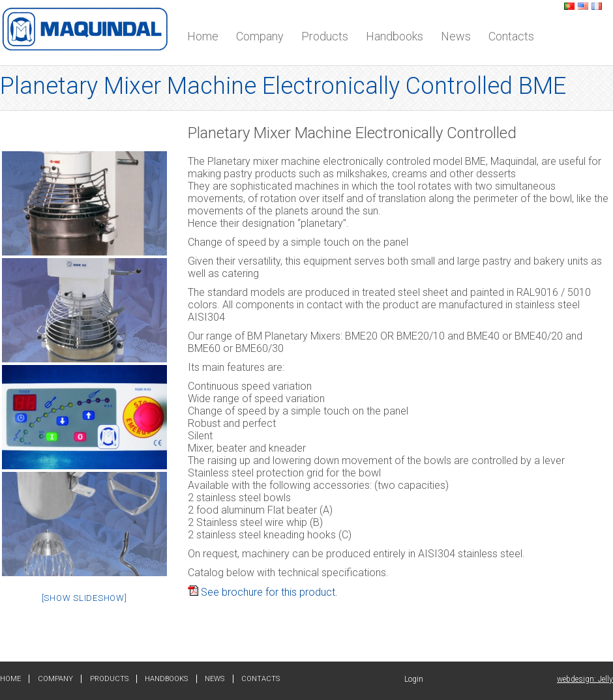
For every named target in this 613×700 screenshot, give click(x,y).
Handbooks (395, 36)
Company (260, 36)
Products (325, 36)
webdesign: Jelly (585, 679)
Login (414, 679)
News (456, 36)
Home (203, 36)
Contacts (511, 36)
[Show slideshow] (84, 598)
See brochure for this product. (263, 592)
